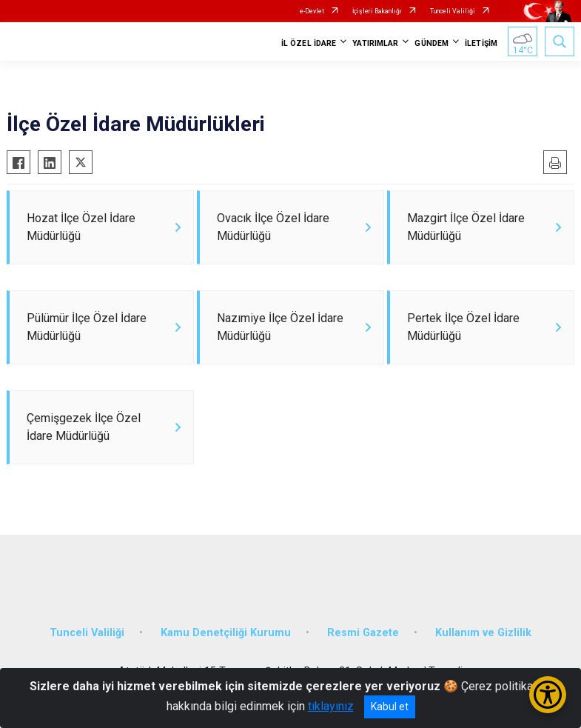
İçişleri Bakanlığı (377, 11)
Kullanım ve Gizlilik (483, 633)
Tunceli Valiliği (453, 11)
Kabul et (390, 707)
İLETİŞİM (481, 43)
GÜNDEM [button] (431, 43)
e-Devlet (312, 11)
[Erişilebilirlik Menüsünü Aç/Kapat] (548, 695)
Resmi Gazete (363, 633)
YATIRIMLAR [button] (375, 43)
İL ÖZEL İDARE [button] (309, 43)
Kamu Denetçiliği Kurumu (226, 633)
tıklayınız (331, 706)
